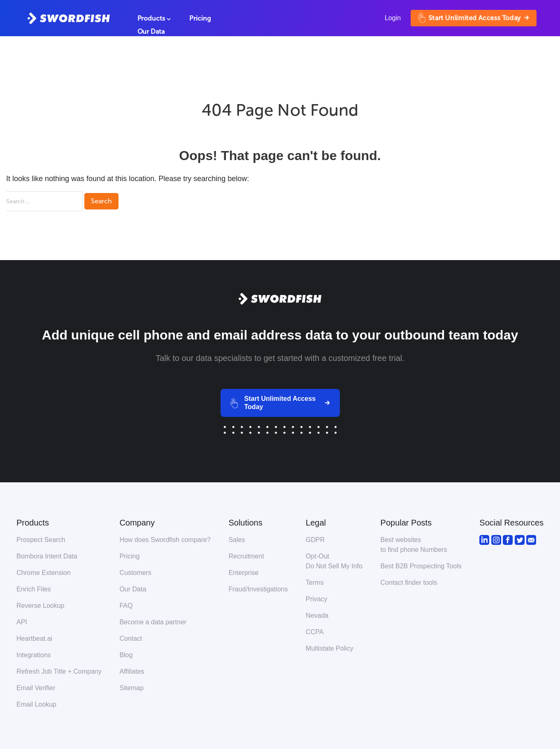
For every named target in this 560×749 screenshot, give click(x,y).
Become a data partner (153, 622)
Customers (135, 573)
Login (393, 18)
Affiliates (132, 671)
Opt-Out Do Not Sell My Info (334, 561)
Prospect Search (41, 540)
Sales (237, 540)
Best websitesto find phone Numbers (414, 545)
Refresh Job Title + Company (59, 671)
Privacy (316, 599)
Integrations (34, 655)
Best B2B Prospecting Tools (421, 566)
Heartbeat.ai (34, 639)
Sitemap (131, 688)
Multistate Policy (330, 648)
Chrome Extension (44, 573)
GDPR (315, 540)
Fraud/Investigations (258, 589)
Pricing (200, 18)
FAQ (126, 606)
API (22, 622)
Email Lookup (36, 704)
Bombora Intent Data (47, 556)
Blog (126, 655)
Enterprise (243, 573)
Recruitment (246, 556)
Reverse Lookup (41, 606)
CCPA (315, 632)
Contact (131, 639)
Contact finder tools (409, 583)
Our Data (151, 31)
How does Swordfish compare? (165, 540)
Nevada (317, 615)
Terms (315, 583)
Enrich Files (34, 589)
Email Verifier (36, 688)
